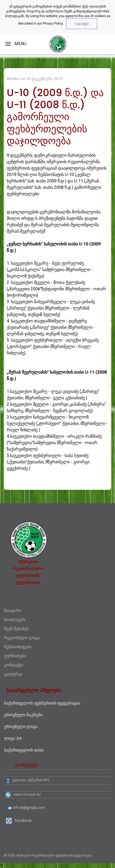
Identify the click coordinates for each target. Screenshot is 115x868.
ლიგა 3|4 (13, 738)
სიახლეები (15, 620)
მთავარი (13, 611)
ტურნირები (15, 656)
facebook (23, 820)
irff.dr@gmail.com (29, 808)
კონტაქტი (14, 665)
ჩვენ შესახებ (16, 629)
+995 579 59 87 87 (27, 795)
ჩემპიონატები (18, 647)
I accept (82, 24)
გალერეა (13, 674)
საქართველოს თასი (24, 750)
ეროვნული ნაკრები (23, 715)
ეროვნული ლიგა (21, 727)
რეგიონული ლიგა (22, 638)
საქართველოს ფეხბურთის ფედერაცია (42, 703)
